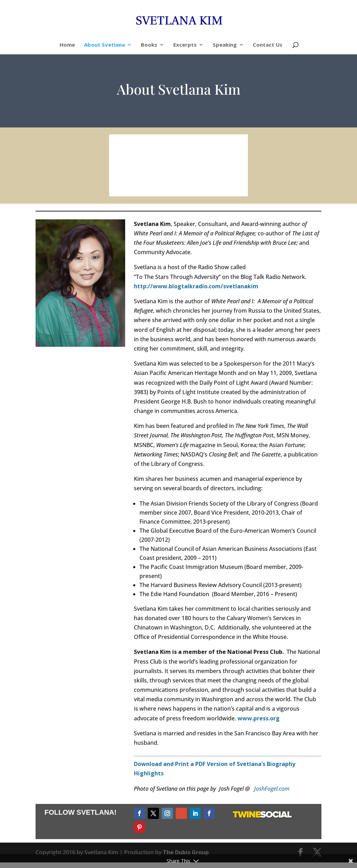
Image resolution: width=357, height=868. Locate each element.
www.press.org (259, 720)
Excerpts (185, 45)
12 (196, 183)
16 (220, 183)
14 (208, 183)
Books (149, 45)
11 (190, 183)
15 (214, 183)
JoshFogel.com (272, 790)
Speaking (225, 45)
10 (184, 183)
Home (67, 45)
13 (202, 183)
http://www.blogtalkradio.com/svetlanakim (196, 288)
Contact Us (268, 45)
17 (226, 183)
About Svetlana (104, 45)
